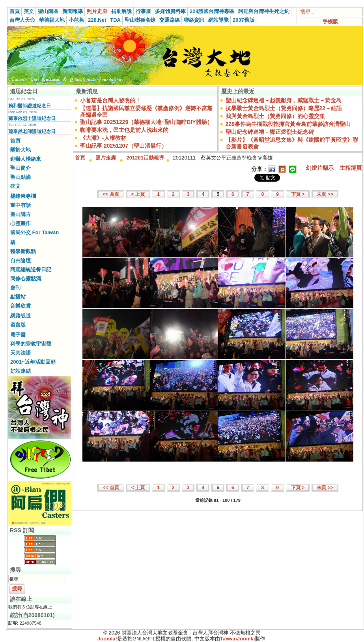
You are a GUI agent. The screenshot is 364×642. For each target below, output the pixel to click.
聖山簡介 (21, 168)
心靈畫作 (21, 223)
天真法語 (21, 353)
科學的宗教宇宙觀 (31, 344)
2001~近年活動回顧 (33, 362)
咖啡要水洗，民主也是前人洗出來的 (124, 130)
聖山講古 (21, 214)
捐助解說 (121, 11)
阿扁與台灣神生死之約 (264, 11)
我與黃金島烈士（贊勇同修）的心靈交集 (275, 116)
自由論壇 (21, 260)
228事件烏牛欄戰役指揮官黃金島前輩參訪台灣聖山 (288, 124)
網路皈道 (21, 316)
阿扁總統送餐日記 (31, 269)
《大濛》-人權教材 (103, 138)
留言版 (18, 325)
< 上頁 (138, 194)
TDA (115, 20)
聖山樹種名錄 (140, 20)
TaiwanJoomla (238, 639)
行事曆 (143, 11)
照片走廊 (97, 11)
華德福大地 (52, 20)
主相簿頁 (351, 168)
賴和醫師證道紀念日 (30, 106)
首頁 (15, 11)
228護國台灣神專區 (212, 11)
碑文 (15, 186)
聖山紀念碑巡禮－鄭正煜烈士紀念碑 (270, 132)
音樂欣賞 (21, 306)
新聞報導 (73, 11)
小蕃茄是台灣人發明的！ (110, 100)
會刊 (15, 288)
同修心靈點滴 (26, 279)
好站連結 (21, 371)
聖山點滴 (21, 177)
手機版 (330, 22)
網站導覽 (218, 20)
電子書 (18, 335)
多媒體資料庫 (170, 11)
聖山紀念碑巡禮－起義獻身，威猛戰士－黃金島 (284, 100)
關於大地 (21, 150)
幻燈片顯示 (320, 168)
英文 (29, 11)
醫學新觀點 (23, 251)
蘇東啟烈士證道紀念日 (32, 118)
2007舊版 (244, 20)
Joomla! (107, 639)
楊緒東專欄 (23, 196)
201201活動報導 (145, 158)
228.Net (97, 20)
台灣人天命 (22, 20)
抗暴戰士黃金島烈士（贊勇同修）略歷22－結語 (284, 108)
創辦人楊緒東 (26, 159)
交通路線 (170, 20)
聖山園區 (48, 11)
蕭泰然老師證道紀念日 (32, 131)
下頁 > (298, 194)
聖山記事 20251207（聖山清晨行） (123, 146)
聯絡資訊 (194, 20)
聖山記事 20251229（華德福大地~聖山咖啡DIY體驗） (146, 122)
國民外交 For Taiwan (35, 232)
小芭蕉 (76, 20)
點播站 (18, 297)
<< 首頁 (111, 194)
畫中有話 (21, 205)
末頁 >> (325, 194)
